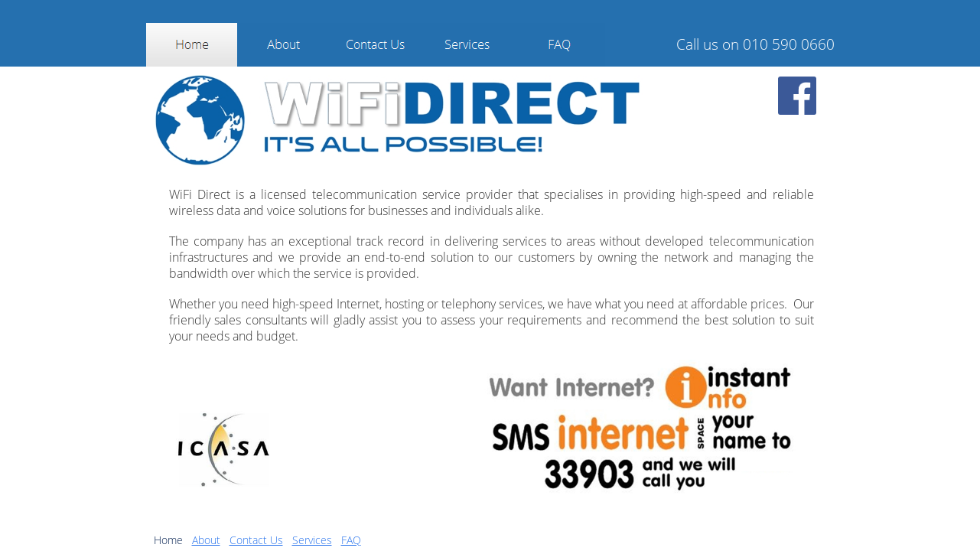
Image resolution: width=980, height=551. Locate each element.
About (206, 540)
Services (312, 540)
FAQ (351, 540)
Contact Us (256, 540)
